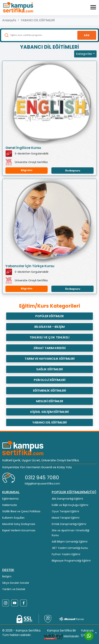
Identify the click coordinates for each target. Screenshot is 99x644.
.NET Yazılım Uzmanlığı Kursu (70, 548)
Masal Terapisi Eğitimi (66, 518)
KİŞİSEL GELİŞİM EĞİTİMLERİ (49, 412)
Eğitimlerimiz (10, 499)
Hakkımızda (10, 505)
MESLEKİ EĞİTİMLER (50, 401)
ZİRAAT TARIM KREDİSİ (49, 348)
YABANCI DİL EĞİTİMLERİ (38, 20)
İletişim (7, 576)
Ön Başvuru (73, 171)
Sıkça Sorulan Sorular (16, 583)
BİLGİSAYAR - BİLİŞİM (49, 327)
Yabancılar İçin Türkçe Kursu (30, 266)
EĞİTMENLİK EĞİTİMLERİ (49, 391)
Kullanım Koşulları (13, 518)
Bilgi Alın (27, 170)
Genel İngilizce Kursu (23, 148)
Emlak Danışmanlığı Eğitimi (69, 524)
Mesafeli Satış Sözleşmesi (19, 524)
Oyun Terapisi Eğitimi (65, 511)
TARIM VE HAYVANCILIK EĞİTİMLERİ (50, 359)
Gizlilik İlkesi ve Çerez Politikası (21, 511)
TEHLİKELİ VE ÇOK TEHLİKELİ (49, 337)
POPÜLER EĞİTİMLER (49, 316)
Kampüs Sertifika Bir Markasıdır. (62, 634)
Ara (87, 35)
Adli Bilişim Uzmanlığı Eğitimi (70, 542)
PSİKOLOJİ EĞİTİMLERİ (50, 380)
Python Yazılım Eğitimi (66, 554)
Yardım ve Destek (14, 589)
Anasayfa (9, 20)
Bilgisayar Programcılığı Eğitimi (71, 561)
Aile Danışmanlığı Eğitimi (67, 499)
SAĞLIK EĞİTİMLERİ (49, 369)
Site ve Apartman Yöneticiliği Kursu (71, 533)
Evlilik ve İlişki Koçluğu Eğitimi (70, 505)
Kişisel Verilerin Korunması (19, 530)
